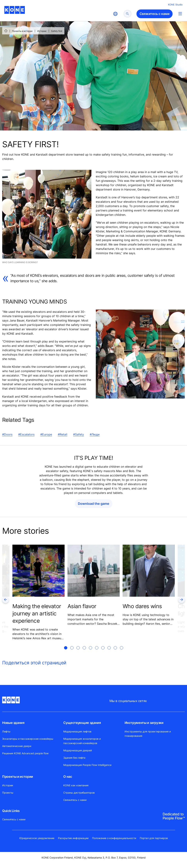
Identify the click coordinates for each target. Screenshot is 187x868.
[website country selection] (115, 14)
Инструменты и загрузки (144, 723)
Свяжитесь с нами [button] (155, 14)
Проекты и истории (22, 31)
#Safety (79, 434)
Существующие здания (82, 723)
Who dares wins (142, 606)
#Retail (63, 434)
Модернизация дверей (78, 750)
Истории (42, 31)
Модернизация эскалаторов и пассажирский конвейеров (82, 741)
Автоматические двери (17, 746)
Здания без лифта (74, 758)
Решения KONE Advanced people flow (25, 753)
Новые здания (13, 723)
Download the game (94, 504)
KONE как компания (76, 785)
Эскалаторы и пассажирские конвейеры (28, 739)
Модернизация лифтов (77, 731)
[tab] (66, 652)
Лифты (6, 731)
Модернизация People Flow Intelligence (87, 765)
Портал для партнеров (154, 838)
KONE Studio (175, 5)
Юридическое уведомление (37, 838)
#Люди (95, 434)
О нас (68, 777)
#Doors (7, 434)
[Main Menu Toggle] (180, 14)
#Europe (46, 434)
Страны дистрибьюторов (79, 793)
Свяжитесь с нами (75, 800)
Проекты (8, 793)
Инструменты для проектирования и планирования (148, 734)
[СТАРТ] (6, 31)
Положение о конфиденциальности (114, 838)
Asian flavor (82, 606)
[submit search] (128, 14)
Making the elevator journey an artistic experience (37, 613)
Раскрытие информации (73, 838)
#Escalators (26, 434)
